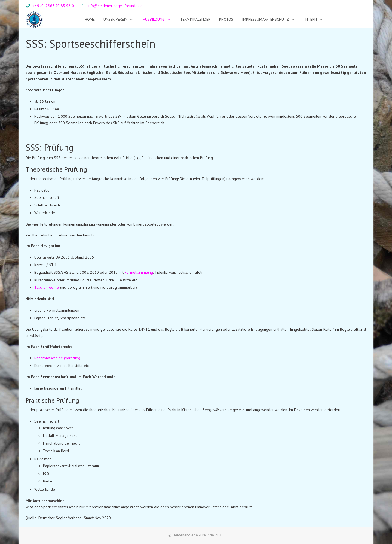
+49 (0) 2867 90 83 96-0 (53, 6)
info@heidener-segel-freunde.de (115, 6)
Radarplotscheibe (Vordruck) (57, 358)
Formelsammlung (139, 272)
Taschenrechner (47, 287)
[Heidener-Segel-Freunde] (34, 19)
